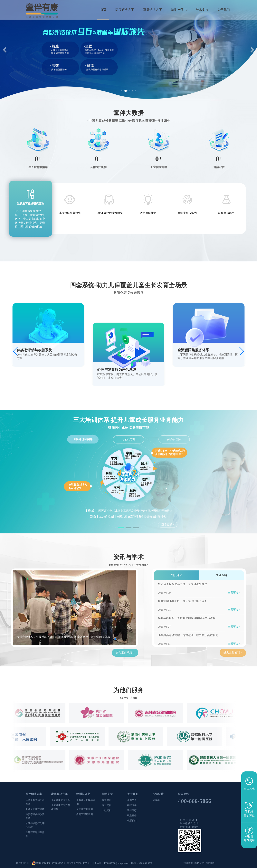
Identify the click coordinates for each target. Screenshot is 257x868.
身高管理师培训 (85, 814)
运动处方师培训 (85, 809)
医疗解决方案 (125, 10)
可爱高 (156, 800)
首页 (103, 10)
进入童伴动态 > (125, 653)
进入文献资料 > (233, 653)
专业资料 (107, 805)
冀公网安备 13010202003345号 (50, 863)
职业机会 (132, 816)
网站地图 (210, 863)
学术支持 (202, 10)
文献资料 (107, 810)
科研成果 (132, 805)
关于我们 (224, 10)
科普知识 (107, 800)
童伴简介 (132, 800)
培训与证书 (179, 10)
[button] (5, 50)
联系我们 (132, 821)
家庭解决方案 (153, 10)
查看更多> (168, 525)
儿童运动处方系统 (35, 809)
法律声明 (188, 863)
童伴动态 (132, 810)
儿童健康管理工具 (61, 800)
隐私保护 (199, 863)
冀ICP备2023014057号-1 (80, 863)
